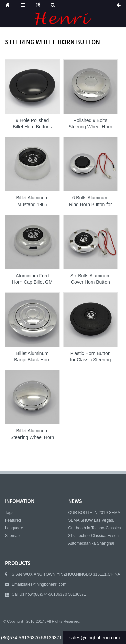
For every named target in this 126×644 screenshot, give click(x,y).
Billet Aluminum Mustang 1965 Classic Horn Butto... (32, 201)
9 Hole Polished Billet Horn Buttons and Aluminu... (32, 124)
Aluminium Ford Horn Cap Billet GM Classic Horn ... (32, 279)
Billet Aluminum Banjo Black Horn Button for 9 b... (32, 357)
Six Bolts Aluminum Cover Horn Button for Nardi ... (90, 279)
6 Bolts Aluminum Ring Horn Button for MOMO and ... (90, 201)
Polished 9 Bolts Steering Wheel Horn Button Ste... (90, 124)
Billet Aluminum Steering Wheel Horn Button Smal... (32, 434)
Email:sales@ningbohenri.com (39, 584)
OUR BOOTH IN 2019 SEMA (94, 513)
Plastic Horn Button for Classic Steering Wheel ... (90, 357)
